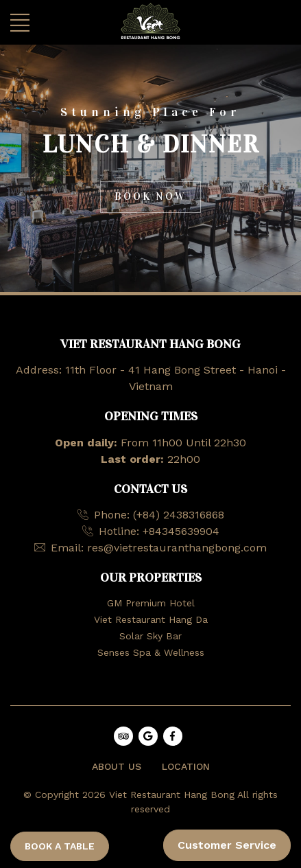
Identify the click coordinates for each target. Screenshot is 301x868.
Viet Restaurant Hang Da (151, 619)
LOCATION (186, 766)
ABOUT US (117, 766)
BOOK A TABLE (60, 846)
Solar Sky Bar (150, 636)
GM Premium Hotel (151, 603)
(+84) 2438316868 (179, 515)
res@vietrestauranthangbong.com (177, 548)
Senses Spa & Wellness (151, 652)
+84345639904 (181, 531)
